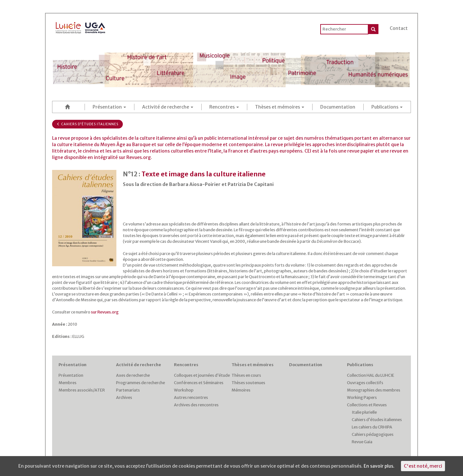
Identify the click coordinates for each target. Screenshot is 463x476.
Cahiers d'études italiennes (87, 124)
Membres (68, 383)
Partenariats (128, 390)
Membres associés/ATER (82, 390)
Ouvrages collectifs (365, 383)
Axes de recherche (133, 375)
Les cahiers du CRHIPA (372, 427)
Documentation (338, 107)
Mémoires (241, 390)
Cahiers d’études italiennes (377, 420)
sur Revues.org (105, 312)
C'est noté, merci (423, 466)
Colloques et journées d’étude (202, 375)
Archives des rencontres (196, 405)
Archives (124, 397)
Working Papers (362, 397)
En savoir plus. (379, 466)
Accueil (68, 107)
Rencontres (224, 107)
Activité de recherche (168, 107)
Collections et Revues (367, 405)
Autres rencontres (191, 397)
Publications (387, 107)
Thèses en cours (246, 375)
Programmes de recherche (141, 383)
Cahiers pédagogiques (373, 434)
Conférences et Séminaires (199, 383)
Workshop (184, 390)
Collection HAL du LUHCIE (371, 375)
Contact (399, 28)
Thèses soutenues (248, 383)
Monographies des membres (374, 390)
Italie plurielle (364, 412)
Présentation (109, 107)
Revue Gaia (362, 442)
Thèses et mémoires (280, 107)
